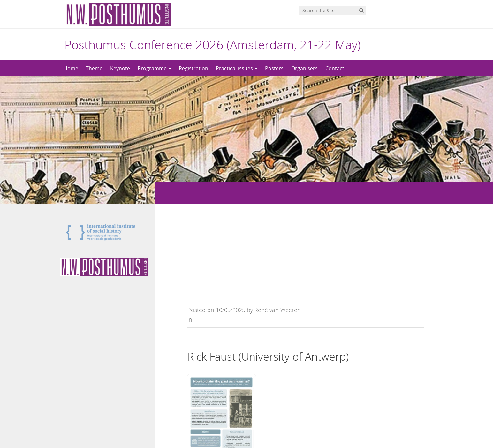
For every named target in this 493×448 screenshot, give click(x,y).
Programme (154, 68)
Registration (193, 68)
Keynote (120, 68)
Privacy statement (405, 427)
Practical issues (237, 68)
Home (71, 68)
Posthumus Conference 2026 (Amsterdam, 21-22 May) (212, 44)
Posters (274, 68)
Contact (335, 68)
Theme (94, 68)
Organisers (304, 68)
